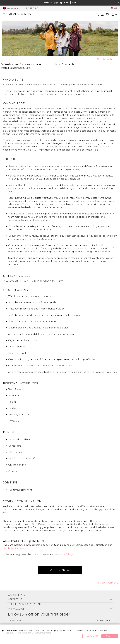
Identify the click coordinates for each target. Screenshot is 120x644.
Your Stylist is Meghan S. (16, 8)
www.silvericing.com (66, 554)
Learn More (92, 636)
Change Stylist (32, 8)
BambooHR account (14, 548)
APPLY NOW (60, 570)
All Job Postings (107, 59)
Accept (110, 636)
